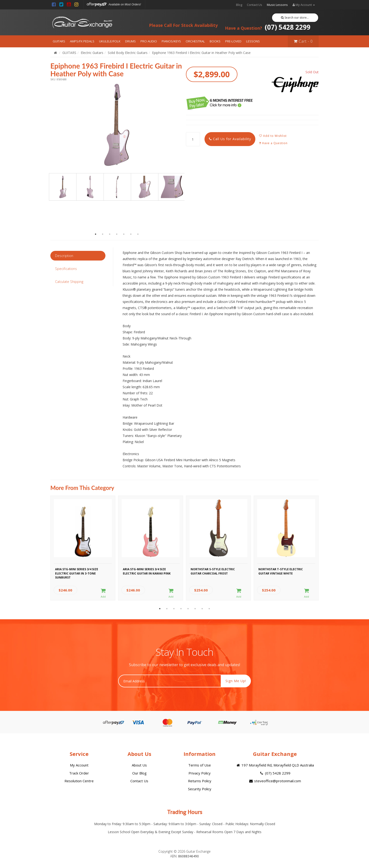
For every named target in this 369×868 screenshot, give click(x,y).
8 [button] (209, 609)
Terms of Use (200, 765)
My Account (79, 765)
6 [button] (131, 234)
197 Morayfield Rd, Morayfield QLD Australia (275, 765)
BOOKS (215, 41)
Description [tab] (64, 256)
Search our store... (295, 18)
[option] (117, 125)
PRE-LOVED (233, 41)
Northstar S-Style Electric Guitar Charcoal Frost (213, 571)
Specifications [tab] (66, 269)
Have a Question (273, 143)
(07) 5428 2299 (268, 27)
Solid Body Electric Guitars (128, 53)
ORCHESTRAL (195, 41)
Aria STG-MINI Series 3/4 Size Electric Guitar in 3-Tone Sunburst (77, 573)
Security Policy (200, 789)
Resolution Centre (79, 781)
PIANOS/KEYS (171, 41)
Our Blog (139, 773)
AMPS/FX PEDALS (82, 41)
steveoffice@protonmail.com (275, 781)
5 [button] (124, 234)
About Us (139, 765)
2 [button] (103, 234)
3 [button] (110, 234)
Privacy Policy (200, 773)
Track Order (79, 773)
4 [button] (117, 234)
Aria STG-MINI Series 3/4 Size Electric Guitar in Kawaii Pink (147, 571)
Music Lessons (277, 5)
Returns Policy (200, 781)
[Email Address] (170, 681)
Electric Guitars (92, 53)
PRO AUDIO (149, 41)
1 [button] (96, 234)
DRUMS (130, 41)
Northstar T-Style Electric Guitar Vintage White (281, 571)
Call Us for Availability (230, 139)
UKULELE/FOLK (110, 41)
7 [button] (138, 234)
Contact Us (255, 5)
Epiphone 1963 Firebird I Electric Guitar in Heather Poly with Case (201, 53)
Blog (239, 5)
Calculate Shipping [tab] (69, 281)
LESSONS (253, 41)
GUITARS (59, 41)
